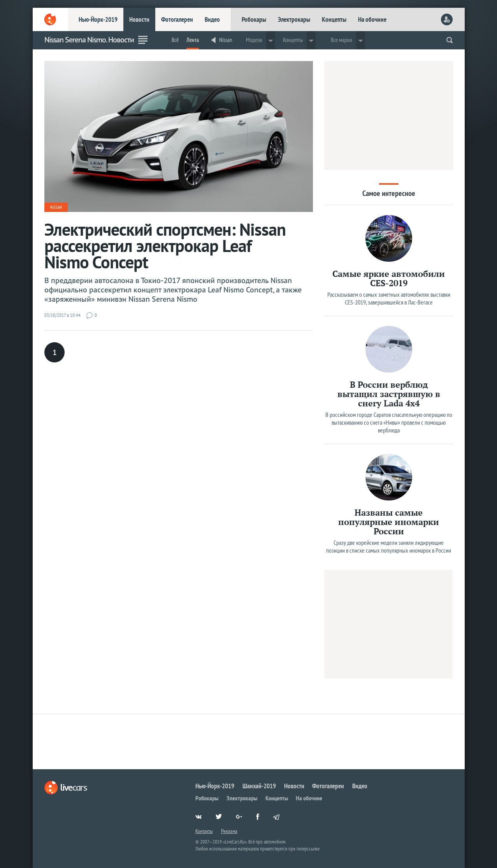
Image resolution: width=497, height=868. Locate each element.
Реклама (229, 831)
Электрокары (294, 19)
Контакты (204, 831)
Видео (212, 19)
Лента (193, 40)
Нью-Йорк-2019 (98, 19)
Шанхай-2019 (259, 786)
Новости (139, 19)
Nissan (226, 40)
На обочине (372, 19)
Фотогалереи (177, 19)
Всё (175, 40)
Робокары (254, 19)
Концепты (334, 19)
